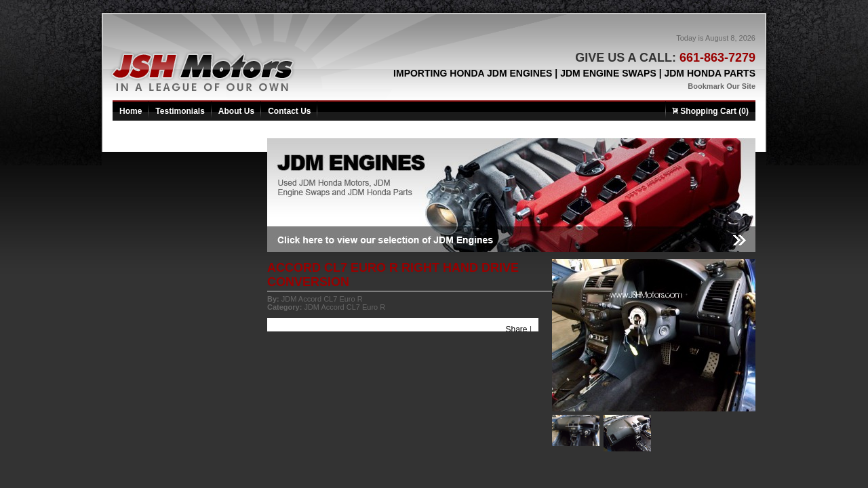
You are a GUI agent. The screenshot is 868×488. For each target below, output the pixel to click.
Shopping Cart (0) (710, 111)
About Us (236, 111)
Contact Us (289, 111)
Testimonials (180, 111)
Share (517, 329)
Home (131, 111)
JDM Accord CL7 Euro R (322, 299)
